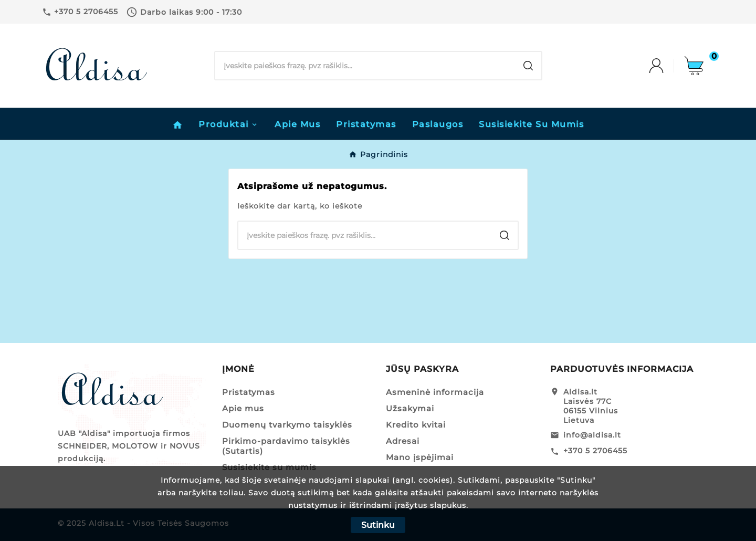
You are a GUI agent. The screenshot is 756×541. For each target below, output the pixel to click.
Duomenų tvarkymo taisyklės (287, 425)
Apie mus (243, 408)
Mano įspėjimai (420, 457)
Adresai (403, 441)
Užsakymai (410, 408)
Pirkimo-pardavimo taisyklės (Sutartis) (286, 446)
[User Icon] (667, 66)
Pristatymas (249, 392)
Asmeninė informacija (435, 392)
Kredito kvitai (416, 425)
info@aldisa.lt (592, 435)
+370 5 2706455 (595, 451)
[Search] (365, 66)
